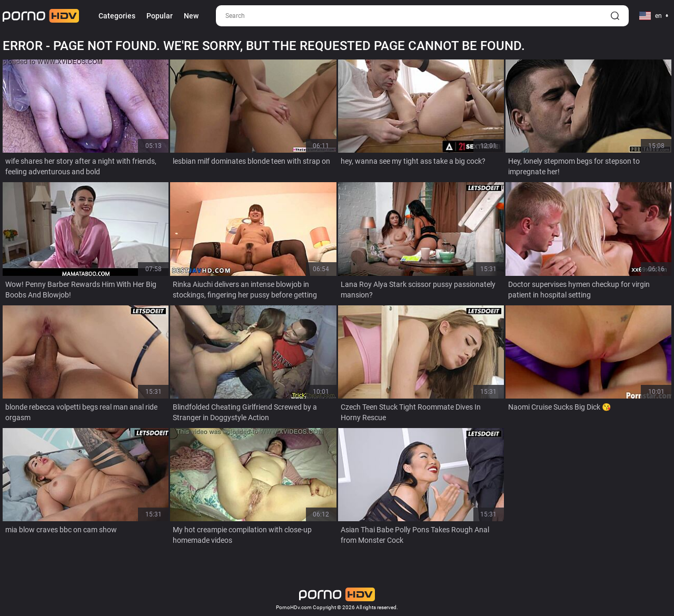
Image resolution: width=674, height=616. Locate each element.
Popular (160, 16)
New (191, 16)
